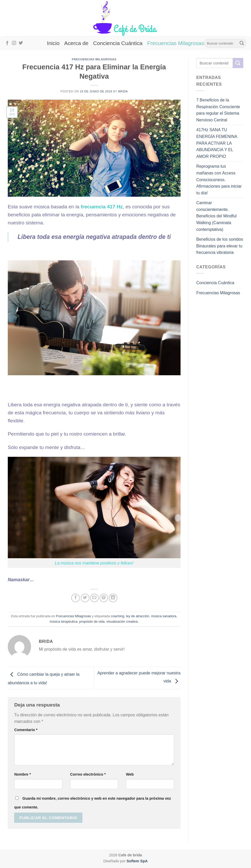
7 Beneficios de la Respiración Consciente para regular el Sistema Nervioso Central (218, 110)
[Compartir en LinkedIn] (113, 598)
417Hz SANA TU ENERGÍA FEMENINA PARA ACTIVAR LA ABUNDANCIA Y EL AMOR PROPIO (217, 143)
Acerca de (76, 43)
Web (130, 774)
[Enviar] (242, 43)
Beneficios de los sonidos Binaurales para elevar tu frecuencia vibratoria (220, 246)
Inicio (53, 43)
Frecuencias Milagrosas (176, 43)
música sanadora (164, 616)
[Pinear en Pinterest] (104, 598)
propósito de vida (92, 621)
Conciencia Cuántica (118, 43)
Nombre (23, 774)
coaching (117, 616)
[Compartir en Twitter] (85, 598)
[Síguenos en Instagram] (14, 43)
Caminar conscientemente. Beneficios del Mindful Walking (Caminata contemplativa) (217, 216)
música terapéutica (64, 621)
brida (123, 91)
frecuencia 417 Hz (102, 207)
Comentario (26, 730)
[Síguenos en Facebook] (7, 43)
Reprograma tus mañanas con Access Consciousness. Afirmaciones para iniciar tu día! (219, 179)
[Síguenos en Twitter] (21, 43)
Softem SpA (137, 861)
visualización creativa (122, 621)
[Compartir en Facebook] (76, 598)
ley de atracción (138, 616)
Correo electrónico (88, 774)
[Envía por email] (94, 598)
